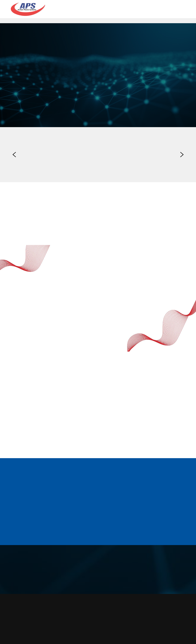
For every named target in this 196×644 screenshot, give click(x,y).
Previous (14, 155)
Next (182, 155)
